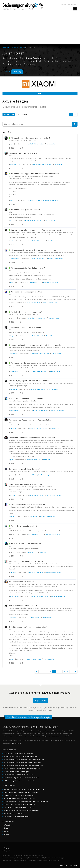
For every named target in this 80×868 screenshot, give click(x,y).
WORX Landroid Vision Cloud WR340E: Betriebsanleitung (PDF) (23, 763)
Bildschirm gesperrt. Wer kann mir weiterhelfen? (28, 627)
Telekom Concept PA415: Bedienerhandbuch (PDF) (19, 781)
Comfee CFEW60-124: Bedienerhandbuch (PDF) (18, 754)
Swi (11, 221)
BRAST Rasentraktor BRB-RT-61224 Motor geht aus (19, 798)
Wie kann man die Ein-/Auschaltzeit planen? (28, 268)
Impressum (73, 865)
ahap (12, 659)
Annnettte (13, 517)
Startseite (6, 47)
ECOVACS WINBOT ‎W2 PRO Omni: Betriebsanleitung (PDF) (22, 769)
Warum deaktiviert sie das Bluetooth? (23, 606)
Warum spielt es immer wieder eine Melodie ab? (27, 399)
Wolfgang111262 (15, 164)
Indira (12, 475)
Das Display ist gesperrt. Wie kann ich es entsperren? (29, 381)
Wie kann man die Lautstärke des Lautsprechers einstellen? (34, 250)
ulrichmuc (13, 495)
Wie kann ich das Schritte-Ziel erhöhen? (26, 327)
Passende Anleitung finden (68, 4)
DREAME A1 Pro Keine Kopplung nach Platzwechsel (20, 804)
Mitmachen (22, 114)
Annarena (13, 428)
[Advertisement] (40, 28)
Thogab (12, 336)
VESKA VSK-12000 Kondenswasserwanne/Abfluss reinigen (22, 811)
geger (12, 460)
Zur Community (17, 743)
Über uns (7, 828)
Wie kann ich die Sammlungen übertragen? (27, 292)
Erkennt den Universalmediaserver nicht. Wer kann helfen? (32, 438)
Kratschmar (14, 389)
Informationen (8, 825)
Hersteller (15, 47)
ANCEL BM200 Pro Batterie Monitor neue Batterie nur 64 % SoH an (24, 789)
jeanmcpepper (14, 596)
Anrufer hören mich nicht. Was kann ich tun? (28, 505)
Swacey (12, 200)
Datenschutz (64, 865)
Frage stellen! (41, 700)
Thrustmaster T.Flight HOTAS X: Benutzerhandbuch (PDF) (22, 778)
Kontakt (6, 834)
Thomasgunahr (15, 371)
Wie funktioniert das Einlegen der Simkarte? (26, 562)
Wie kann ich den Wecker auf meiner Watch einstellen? (30, 420)
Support (7, 72)
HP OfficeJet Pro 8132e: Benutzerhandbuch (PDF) (19, 775)
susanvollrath (14, 354)
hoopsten (13, 572)
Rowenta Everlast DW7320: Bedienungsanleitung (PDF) (21, 757)
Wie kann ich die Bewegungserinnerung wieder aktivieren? (33, 363)
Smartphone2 (14, 259)
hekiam (12, 241)
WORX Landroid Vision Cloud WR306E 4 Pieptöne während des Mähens (26, 801)
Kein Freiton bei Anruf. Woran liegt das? (24, 469)
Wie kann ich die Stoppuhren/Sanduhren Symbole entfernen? (35, 174)
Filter (40, 93)
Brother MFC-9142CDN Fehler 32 (14, 814)
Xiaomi (22, 47)
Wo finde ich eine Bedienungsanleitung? (26, 312)
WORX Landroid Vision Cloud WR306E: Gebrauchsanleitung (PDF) (24, 766)
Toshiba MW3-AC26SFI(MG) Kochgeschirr (16, 817)
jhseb (12, 282)
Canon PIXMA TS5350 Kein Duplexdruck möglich (19, 807)
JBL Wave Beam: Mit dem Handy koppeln (16, 772)
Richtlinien (7, 831)
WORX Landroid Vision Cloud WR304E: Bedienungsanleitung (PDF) (24, 760)
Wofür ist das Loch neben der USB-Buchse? (26, 484)
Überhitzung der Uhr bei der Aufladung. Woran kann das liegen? (36, 230)
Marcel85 (13, 618)
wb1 (11, 144)
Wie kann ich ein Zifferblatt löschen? (23, 153)
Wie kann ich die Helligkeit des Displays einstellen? (30, 138)
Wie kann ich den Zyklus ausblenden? (25, 210)
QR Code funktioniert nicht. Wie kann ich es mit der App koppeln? (36, 345)
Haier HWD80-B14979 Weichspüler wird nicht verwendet (21, 792)
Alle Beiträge (9, 114)
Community (17, 72)
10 (72, 672)
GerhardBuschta (15, 411)
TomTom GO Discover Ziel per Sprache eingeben (19, 795)
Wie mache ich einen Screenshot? (24, 526)
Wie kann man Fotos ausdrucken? (22, 582)
